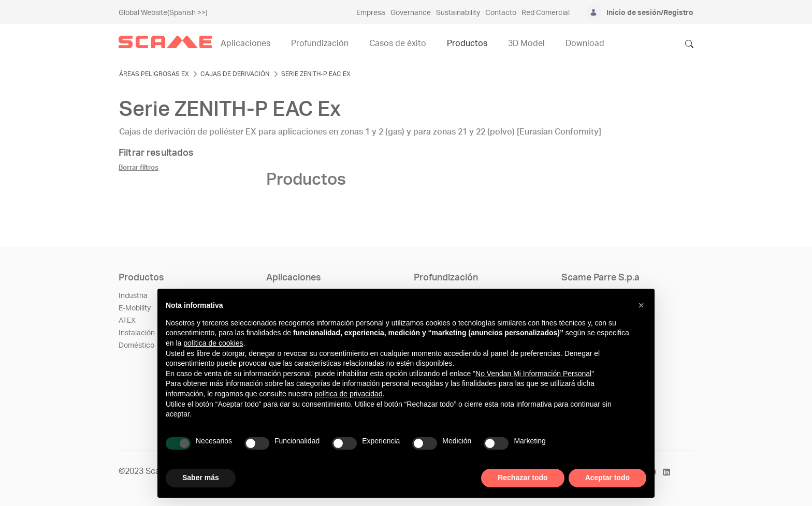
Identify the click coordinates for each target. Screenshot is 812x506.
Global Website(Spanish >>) (163, 13)
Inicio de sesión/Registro (650, 13)
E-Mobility (135, 308)
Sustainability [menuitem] (458, 13)
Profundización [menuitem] (320, 43)
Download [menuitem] (585, 43)
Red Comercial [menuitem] (546, 13)
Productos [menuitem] (467, 43)
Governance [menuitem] (411, 13)
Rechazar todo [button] (523, 478)
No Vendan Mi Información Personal (533, 374)
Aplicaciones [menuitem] (245, 43)
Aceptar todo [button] (607, 478)
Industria (133, 296)
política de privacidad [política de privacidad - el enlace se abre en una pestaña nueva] (349, 394)
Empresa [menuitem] (371, 13)
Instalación (137, 333)
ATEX (127, 321)
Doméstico (136, 346)
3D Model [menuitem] (526, 43)
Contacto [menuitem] (501, 13)
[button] (641, 305)
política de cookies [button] (213, 343)
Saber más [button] (201, 478)
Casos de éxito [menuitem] (398, 43)
